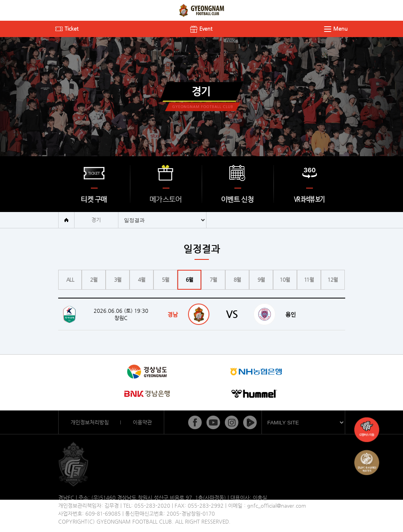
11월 (309, 280)
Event (201, 28)
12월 (333, 280)
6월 (190, 280)
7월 (213, 280)
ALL (70, 280)
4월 (142, 280)
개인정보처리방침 (90, 422)
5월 (166, 280)
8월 (237, 280)
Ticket (67, 28)
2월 (94, 280)
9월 (261, 280)
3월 (118, 280)
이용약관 (142, 422)
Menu (336, 28)
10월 (285, 280)
